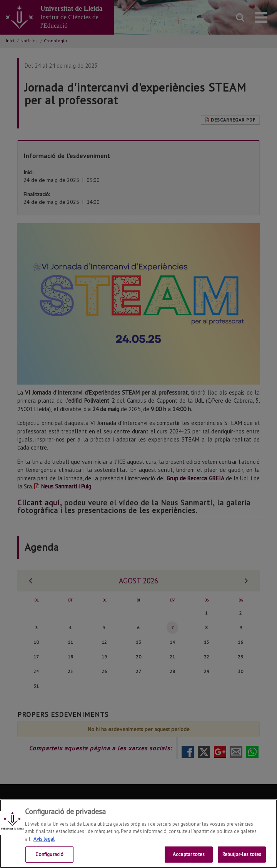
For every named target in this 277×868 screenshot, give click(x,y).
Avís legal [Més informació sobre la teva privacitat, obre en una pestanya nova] (44, 851)
